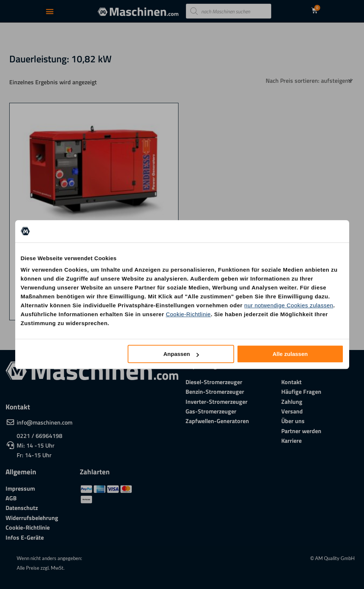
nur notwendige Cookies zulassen (289, 305)
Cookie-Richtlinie (188, 314)
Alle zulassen (290, 354)
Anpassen (181, 354)
